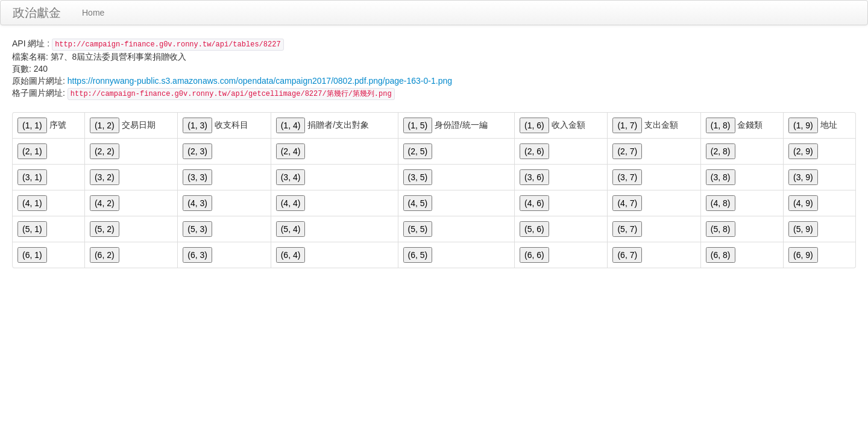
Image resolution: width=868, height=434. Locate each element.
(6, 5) (418, 255)
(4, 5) (418, 203)
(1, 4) (291, 125)
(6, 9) (803, 255)
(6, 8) (721, 255)
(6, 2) (105, 255)
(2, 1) (32, 151)
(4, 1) (32, 203)
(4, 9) (803, 203)
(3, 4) (291, 177)
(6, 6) (534, 255)
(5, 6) (534, 229)
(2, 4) (291, 151)
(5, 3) (197, 229)
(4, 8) (721, 203)
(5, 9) (803, 229)
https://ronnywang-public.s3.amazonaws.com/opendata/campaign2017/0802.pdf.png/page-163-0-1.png (260, 81)
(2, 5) (418, 151)
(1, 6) (534, 125)
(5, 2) (105, 229)
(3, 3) (197, 177)
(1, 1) (32, 125)
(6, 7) (627, 255)
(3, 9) (803, 177)
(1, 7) (627, 125)
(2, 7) (627, 151)
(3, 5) (418, 177)
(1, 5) (418, 125)
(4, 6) (534, 203)
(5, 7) (627, 229)
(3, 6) (534, 177)
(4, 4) (291, 203)
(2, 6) (534, 151)
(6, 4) (291, 255)
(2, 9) (803, 151)
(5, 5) (418, 229)
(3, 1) (32, 177)
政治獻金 (37, 13)
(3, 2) (105, 177)
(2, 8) (721, 151)
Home (93, 13)
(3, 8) (721, 177)
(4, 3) (197, 203)
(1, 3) (197, 125)
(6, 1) (32, 255)
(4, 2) (105, 203)
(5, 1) (32, 229)
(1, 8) (721, 125)
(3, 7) (627, 177)
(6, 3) (197, 255)
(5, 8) (721, 229)
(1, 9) (803, 125)
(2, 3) (197, 151)
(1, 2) (105, 125)
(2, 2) (105, 151)
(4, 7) (627, 203)
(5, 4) (291, 229)
